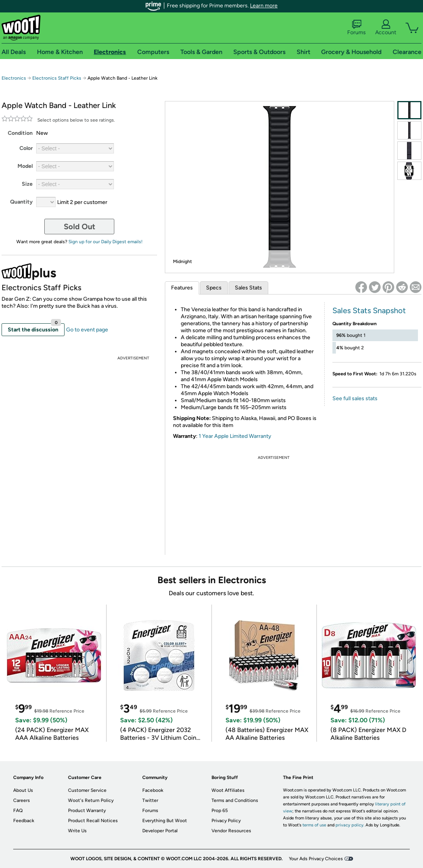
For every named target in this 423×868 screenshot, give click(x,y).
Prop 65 (220, 810)
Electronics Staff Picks (57, 78)
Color (26, 148)
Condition (20, 133)
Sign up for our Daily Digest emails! (106, 242)
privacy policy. (350, 825)
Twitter (150, 800)
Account (386, 28)
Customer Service (87, 790)
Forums (357, 28)
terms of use (314, 825)
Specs (214, 288)
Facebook (153, 790)
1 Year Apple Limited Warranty (235, 436)
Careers (22, 800)
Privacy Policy (226, 821)
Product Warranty (87, 810)
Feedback (24, 821)
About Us (23, 790)
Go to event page (87, 330)
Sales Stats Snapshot (369, 310)
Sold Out (80, 227)
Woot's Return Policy (91, 800)
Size (27, 184)
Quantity (21, 202)
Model (25, 166)
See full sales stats (355, 398)
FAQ (18, 810)
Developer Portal (160, 831)
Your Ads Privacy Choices (316, 859)
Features (182, 288)
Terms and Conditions (235, 800)
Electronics (14, 78)
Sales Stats (248, 288)
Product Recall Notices (93, 821)
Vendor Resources (231, 831)
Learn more (264, 6)
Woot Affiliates (228, 790)
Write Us (77, 831)
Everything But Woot (165, 821)
